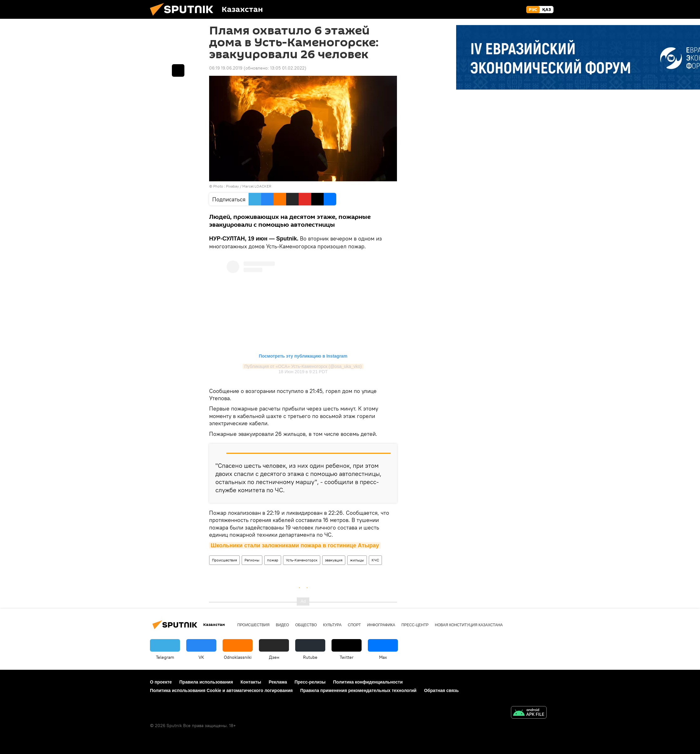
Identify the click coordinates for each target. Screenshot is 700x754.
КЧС (375, 560)
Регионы (252, 560)
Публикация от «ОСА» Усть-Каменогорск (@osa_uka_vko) (303, 366)
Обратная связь (441, 690)
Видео (282, 625)
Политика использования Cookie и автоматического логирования (221, 690)
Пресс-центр (415, 625)
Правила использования (206, 682)
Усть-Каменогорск (302, 560)
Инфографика (381, 625)
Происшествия (224, 560)
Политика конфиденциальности (368, 682)
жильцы (357, 560)
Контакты (251, 682)
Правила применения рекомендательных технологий (358, 690)
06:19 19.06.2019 (226, 68)
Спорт (354, 625)
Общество (306, 625)
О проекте (161, 682)
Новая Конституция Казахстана (469, 625)
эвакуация (334, 560)
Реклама (278, 682)
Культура (332, 625)
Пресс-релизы (310, 682)
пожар (273, 560)
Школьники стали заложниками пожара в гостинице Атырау (295, 545)
